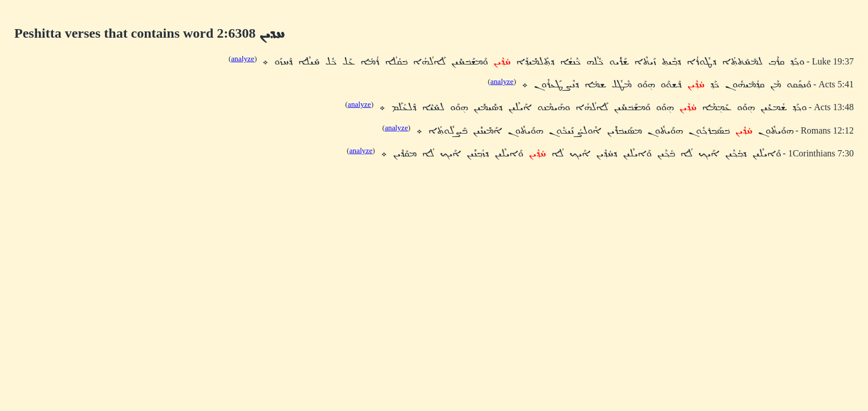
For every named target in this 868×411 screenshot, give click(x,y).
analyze (243, 59)
